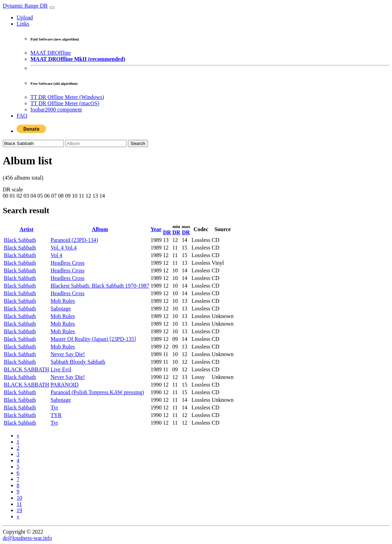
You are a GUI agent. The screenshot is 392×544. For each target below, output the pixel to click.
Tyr (54, 407)
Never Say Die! (68, 354)
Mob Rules (63, 301)
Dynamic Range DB (25, 6)
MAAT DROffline (51, 53)
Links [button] (23, 24)
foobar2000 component (56, 110)
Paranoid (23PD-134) (74, 240)
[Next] (18, 516)
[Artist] (33, 143)
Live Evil (61, 369)
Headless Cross (67, 263)
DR (167, 232)
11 (19, 504)
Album (100, 229)
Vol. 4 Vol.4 (64, 248)
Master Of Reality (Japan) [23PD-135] (93, 339)
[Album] (96, 143)
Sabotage (61, 309)
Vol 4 (56, 255)
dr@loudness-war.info (27, 538)
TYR (56, 415)
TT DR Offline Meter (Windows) (67, 97)
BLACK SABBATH (26, 369)
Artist (27, 229)
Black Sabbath (20, 240)
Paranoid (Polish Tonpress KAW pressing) (97, 392)
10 (19, 498)
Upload (25, 17)
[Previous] (18, 436)
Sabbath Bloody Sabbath (78, 362)
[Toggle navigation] (52, 8)
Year (156, 229)
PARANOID (64, 385)
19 (19, 510)
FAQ (22, 116)
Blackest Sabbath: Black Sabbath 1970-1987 (100, 286)
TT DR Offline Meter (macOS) (65, 103)
